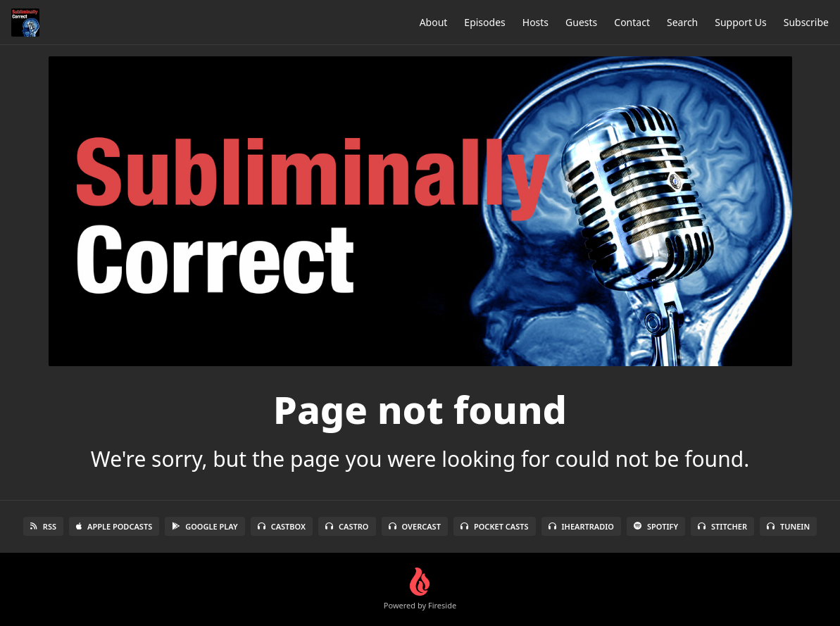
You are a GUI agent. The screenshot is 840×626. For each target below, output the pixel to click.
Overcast (415, 526)
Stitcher (722, 526)
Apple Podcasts (114, 526)
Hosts (535, 22)
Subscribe (806, 22)
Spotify (656, 526)
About (434, 22)
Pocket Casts (495, 526)
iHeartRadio (582, 526)
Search (682, 22)
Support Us (740, 22)
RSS (43, 526)
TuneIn (788, 526)
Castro (347, 526)
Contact (632, 22)
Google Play (205, 526)
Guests (581, 22)
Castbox (282, 526)
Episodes (484, 22)
